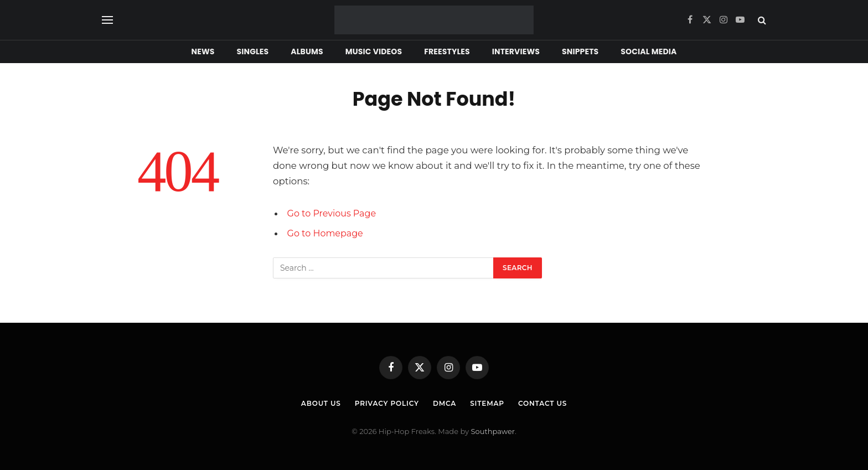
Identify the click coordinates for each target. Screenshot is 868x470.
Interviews (516, 51)
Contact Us (549, 403)
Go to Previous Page (334, 213)
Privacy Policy (384, 403)
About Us (314, 403)
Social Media (649, 51)
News (203, 51)
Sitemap (490, 403)
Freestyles (447, 51)
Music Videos (374, 51)
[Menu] (107, 20)
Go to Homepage (327, 233)
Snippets (580, 51)
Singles (253, 51)
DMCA (446, 403)
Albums (307, 51)
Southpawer (493, 431)
